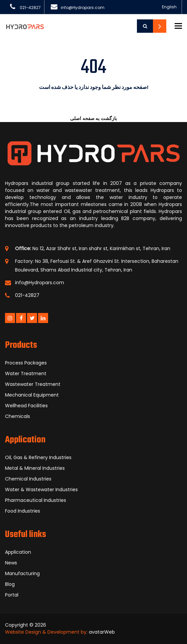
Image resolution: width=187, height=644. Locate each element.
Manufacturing (22, 573)
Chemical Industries (28, 479)
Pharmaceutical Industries (36, 500)
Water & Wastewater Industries (41, 490)
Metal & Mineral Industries (35, 468)
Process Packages (26, 363)
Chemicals (18, 416)
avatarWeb (102, 632)
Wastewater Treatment (33, 384)
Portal (12, 595)
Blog (10, 584)
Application (18, 552)
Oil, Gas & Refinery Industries (38, 457)
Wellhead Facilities (26, 406)
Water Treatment (26, 373)
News (11, 563)
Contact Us (160, 26)
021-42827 (30, 8)
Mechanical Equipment (32, 395)
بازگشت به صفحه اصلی (93, 119)
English (169, 7)
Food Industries (23, 511)
